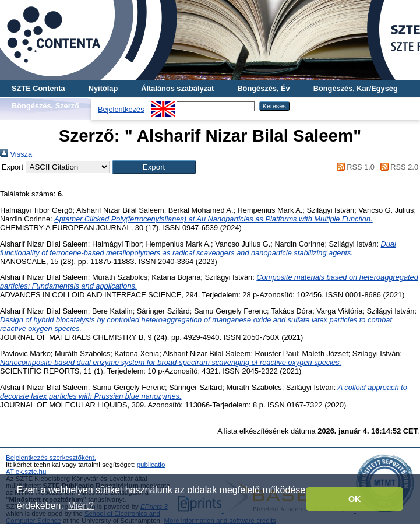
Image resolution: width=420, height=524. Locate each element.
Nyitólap (103, 88)
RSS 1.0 (354, 167)
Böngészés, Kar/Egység (356, 88)
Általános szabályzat (177, 88)
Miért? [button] (81, 506)
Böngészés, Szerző (45, 106)
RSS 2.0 (397, 167)
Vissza (16, 154)
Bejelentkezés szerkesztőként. (51, 458)
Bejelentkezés (121, 109)
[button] (154, 167)
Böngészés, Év (263, 88)
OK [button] (355, 499)
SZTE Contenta (38, 88)
